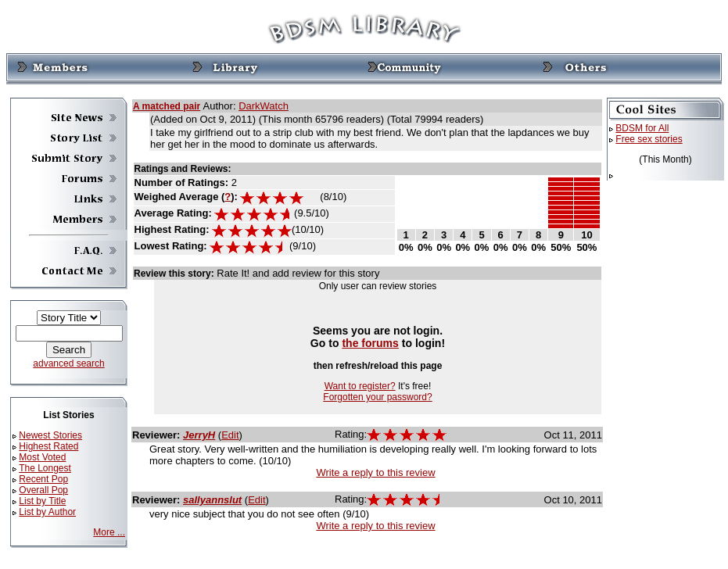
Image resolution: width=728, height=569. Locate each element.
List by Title (42, 501)
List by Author (47, 512)
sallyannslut (212, 500)
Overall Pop (43, 490)
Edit (230, 435)
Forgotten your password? (377, 397)
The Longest (45, 468)
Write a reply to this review (375, 472)
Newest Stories (50, 435)
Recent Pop (43, 479)
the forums (370, 343)
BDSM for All (642, 128)
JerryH (199, 435)
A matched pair (167, 106)
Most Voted (42, 457)
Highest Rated (48, 446)
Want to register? (360, 386)
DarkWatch (264, 106)
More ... (109, 532)
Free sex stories (649, 139)
